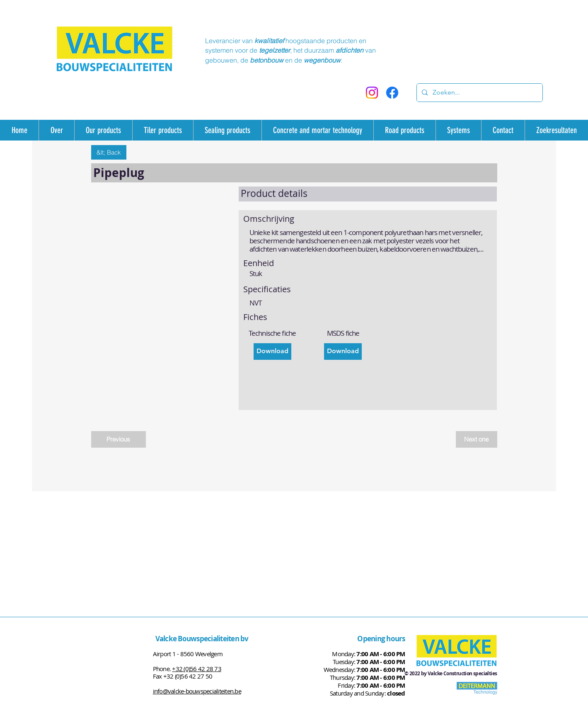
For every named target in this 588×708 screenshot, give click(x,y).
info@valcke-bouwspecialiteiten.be (197, 691)
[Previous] (119, 439)
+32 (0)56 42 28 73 (197, 669)
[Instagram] (372, 93)
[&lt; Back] (109, 152)
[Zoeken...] (479, 93)
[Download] (272, 352)
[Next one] (477, 439)
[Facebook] (392, 93)
